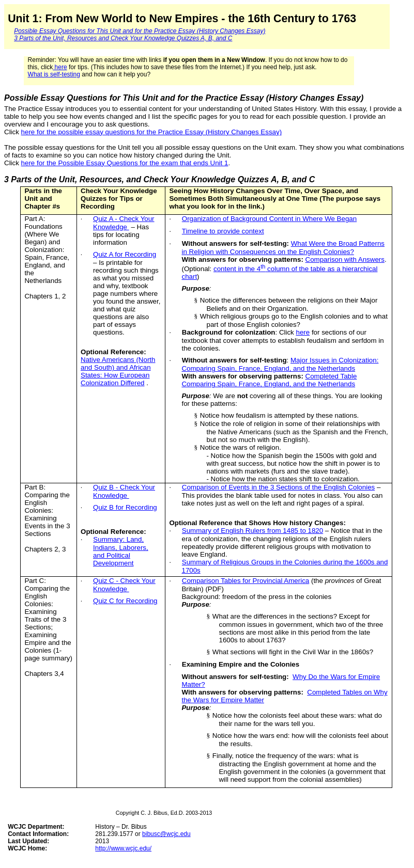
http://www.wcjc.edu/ (123, 848)
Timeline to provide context (223, 231)
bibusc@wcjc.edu (166, 834)
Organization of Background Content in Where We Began (269, 219)
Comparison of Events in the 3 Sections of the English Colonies (278, 487)
